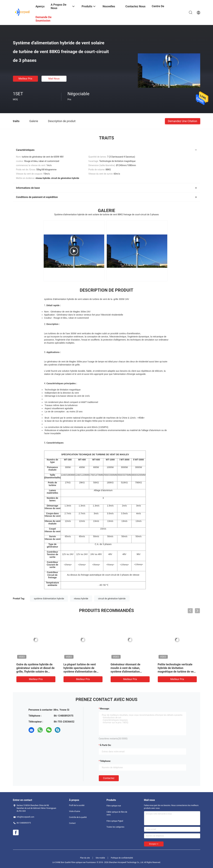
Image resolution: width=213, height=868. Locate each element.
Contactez (109, 778)
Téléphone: (105, 761)
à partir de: (106, 745)
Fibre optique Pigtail (115, 821)
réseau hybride (81, 599)
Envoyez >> (154, 844)
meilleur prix (25, 79)
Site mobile (100, 858)
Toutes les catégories (115, 827)
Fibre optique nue (114, 806)
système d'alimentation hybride (49, 599)
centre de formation (158, 9)
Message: (105, 709)
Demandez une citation (183, 121)
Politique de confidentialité (122, 858)
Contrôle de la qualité (78, 817)
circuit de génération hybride (112, 599)
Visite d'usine (75, 811)
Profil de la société (77, 805)
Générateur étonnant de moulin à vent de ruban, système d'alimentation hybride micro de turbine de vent (128, 672)
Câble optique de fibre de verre (117, 813)
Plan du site (85, 858)
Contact (72, 823)
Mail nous (54, 79)
